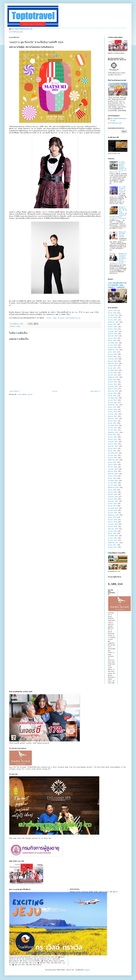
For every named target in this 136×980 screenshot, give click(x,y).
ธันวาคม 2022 (112, 403)
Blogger (87, 970)
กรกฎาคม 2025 (113, 331)
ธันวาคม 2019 (112, 485)
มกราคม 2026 (112, 318)
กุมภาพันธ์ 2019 (113, 508)
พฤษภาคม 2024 (113, 364)
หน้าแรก (55, 391)
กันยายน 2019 (112, 492)
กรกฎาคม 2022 (113, 414)
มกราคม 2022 (112, 428)
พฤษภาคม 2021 (113, 446)
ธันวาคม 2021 (112, 430)
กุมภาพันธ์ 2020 (113, 481)
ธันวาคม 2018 (112, 513)
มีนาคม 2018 (112, 534)
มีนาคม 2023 (112, 396)
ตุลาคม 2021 (112, 435)
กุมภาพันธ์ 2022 (113, 426)
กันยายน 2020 (112, 465)
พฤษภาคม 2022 (113, 419)
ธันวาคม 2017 (112, 540)
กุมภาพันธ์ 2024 (113, 370)
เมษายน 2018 (112, 531)
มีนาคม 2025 (112, 341)
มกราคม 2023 (112, 400)
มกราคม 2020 (112, 483)
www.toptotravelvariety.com (22, 29)
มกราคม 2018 (112, 538)
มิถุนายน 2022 (112, 416)
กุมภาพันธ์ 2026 (113, 315)
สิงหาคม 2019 (112, 494)
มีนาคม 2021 (112, 451)
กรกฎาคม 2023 (113, 387)
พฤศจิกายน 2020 (113, 460)
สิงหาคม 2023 (112, 384)
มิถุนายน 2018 (112, 527)
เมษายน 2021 (112, 449)
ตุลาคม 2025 (112, 324)
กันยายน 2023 (112, 382)
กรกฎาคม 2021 (113, 442)
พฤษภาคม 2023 (113, 391)
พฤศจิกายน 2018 (113, 515)
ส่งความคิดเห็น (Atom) (25, 395)
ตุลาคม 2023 (112, 380)
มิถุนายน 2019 (112, 499)
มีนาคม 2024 (112, 368)
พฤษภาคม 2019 (113, 501)
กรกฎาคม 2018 (113, 524)
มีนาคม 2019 (112, 506)
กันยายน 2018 (112, 520)
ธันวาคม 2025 (112, 320)
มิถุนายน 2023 (112, 389)
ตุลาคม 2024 (112, 352)
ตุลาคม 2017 (112, 545)
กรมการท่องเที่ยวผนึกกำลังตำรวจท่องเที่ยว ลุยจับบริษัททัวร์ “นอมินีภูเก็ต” (117, 285)
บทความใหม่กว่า (15, 391)
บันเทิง (18, 327)
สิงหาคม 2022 (112, 412)
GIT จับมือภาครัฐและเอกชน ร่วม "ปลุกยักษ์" (122, 190)
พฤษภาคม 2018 (113, 529)
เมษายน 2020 (112, 476)
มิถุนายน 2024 (112, 361)
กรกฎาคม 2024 (113, 359)
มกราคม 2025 (112, 345)
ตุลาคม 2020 (112, 462)
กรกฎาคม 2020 (113, 469)
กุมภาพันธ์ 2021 (113, 453)
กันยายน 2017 (112, 547)
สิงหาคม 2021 (112, 439)
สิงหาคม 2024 (112, 357)
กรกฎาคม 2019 (113, 497)
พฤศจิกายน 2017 (113, 543)
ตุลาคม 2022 (112, 407)
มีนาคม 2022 (112, 423)
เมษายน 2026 (112, 311)
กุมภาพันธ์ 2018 (113, 536)
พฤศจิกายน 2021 (113, 433)
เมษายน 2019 (112, 504)
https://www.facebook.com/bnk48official (64, 318)
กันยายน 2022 (112, 410)
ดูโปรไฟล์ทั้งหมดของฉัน (16, 32)
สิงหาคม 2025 (112, 329)
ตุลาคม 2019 (112, 490)
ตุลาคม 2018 (112, 517)
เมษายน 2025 (112, 338)
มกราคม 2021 (112, 455)
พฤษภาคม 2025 (113, 336)
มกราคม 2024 (112, 373)
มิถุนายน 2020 (112, 471)
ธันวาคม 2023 (112, 375)
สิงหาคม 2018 (112, 522)
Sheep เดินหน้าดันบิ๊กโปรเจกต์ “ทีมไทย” (122, 234)
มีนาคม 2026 (112, 313)
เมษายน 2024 (112, 366)
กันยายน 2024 (112, 354)
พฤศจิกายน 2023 (113, 377)
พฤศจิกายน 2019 (113, 488)
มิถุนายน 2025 (112, 334)
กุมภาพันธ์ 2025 (113, 343)
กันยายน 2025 (112, 327)
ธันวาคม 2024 (112, 347)
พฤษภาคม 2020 (113, 474)
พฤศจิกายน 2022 (113, 405)
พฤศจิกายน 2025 (113, 322)
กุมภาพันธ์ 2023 (113, 398)
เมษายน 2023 (112, 393)
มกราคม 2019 (112, 511)
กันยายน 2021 (112, 437)
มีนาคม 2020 (112, 478)
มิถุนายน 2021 (112, 444)
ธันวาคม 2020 (112, 458)
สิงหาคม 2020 (112, 467)
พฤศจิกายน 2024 (113, 350)
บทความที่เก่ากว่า (95, 391)
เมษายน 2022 (112, 421)
